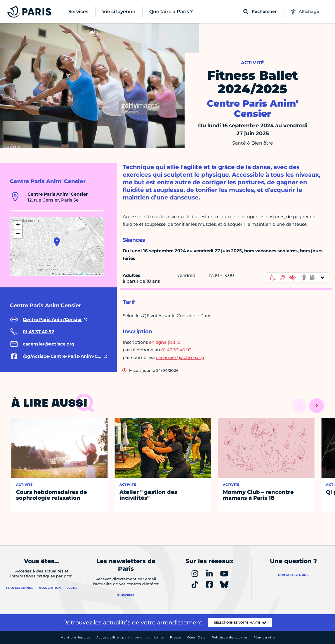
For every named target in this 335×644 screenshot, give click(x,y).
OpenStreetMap (83, 274)
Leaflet (57, 274)
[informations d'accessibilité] (298, 277)
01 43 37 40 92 (176, 350)
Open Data (197, 637)
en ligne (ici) (162, 342)
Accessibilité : (130, 637)
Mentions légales (75, 637)
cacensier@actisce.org (180, 357)
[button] (57, 242)
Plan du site (264, 637)
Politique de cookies (230, 637)
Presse (176, 637)
